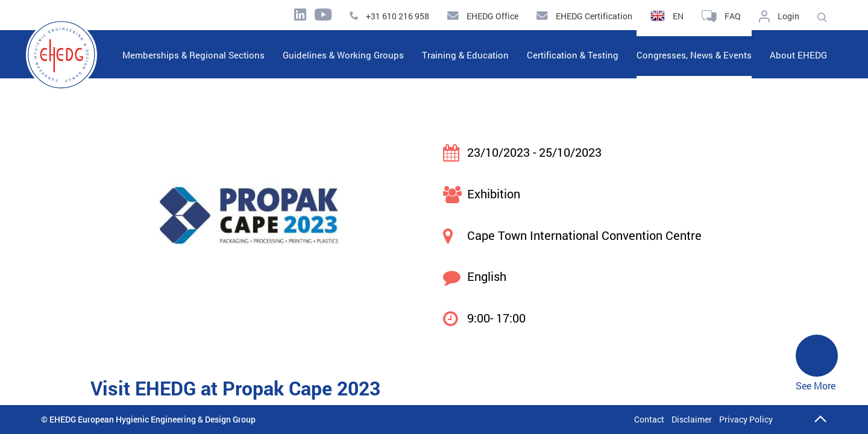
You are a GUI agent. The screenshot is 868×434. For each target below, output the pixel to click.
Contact (649, 419)
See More (817, 364)
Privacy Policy (746, 419)
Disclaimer (692, 419)
